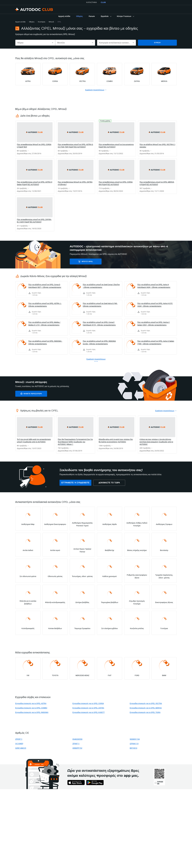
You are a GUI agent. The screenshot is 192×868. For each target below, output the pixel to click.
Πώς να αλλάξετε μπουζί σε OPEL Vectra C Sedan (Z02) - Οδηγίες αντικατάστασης (153, 324)
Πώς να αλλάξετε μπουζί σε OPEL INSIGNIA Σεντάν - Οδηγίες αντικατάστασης (99, 342)
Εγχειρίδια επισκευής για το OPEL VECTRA (146, 703)
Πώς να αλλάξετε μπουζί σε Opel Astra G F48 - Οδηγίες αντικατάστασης (100, 305)
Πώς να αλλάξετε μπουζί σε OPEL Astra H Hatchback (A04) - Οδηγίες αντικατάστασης (154, 286)
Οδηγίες (32, 22)
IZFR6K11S (134, 744)
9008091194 (135, 739)
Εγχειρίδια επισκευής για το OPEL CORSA (88, 703)
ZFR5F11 (19, 739)
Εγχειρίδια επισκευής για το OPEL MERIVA (146, 708)
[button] (106, 16)
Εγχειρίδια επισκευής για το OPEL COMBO (31, 708)
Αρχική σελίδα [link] (20, 22)
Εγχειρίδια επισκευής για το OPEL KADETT (89, 712)
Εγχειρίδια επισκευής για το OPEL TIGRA (145, 712)
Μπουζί (51, 22)
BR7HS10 (133, 748)
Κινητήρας (42, 22)
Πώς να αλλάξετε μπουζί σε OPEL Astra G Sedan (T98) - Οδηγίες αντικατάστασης (156, 342)
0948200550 (77, 739)
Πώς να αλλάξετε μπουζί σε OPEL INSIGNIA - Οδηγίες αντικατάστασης (45, 342)
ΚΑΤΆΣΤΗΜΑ (92, 2)
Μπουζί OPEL (87, 261)
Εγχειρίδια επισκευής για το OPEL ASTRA (31, 703)
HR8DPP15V (77, 748)
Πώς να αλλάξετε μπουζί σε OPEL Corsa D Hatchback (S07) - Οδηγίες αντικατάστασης (45, 286)
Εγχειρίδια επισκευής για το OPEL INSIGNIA (32, 712)
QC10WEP (19, 744)
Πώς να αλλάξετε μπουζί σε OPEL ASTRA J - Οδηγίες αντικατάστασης (45, 305)
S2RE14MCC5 (21, 748)
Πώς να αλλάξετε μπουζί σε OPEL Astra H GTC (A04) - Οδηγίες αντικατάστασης (155, 305)
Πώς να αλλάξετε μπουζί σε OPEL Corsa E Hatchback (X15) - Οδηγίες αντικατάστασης (99, 324)
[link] (64, 16)
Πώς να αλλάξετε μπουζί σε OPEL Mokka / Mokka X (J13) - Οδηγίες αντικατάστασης (44, 324)
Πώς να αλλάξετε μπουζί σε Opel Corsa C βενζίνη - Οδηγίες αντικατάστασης (101, 286)
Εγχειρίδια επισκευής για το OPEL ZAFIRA (88, 708)
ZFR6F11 (76, 744)
